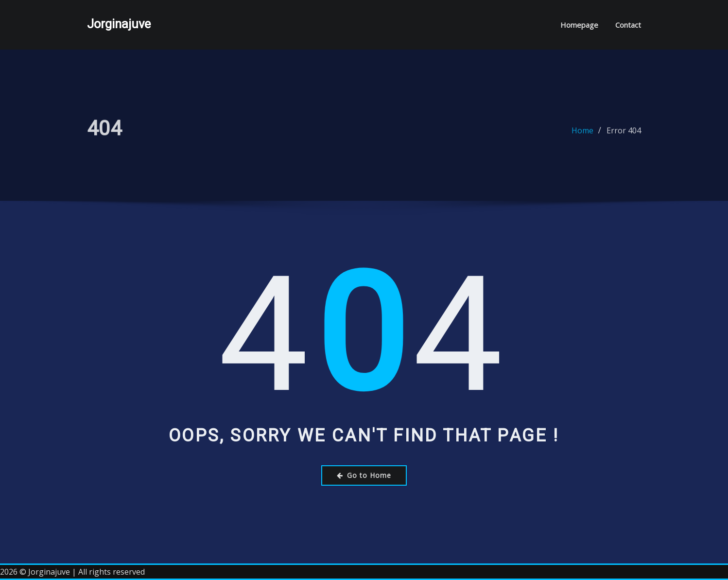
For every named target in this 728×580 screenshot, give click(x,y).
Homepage (579, 25)
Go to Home (364, 475)
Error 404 (624, 134)
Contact (628, 25)
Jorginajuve (119, 24)
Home (582, 134)
